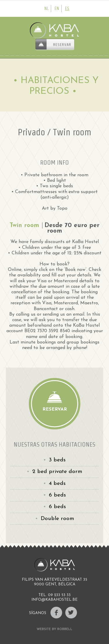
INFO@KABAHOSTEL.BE (54, 600)
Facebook (56, 612)
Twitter (71, 612)
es (67, 8)
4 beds (57, 484)
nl (47, 8)
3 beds (57, 460)
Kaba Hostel (55, 30)
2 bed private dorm (57, 472)
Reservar (62, 45)
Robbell (65, 629)
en (57, 8)
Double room (57, 519)
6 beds (57, 495)
